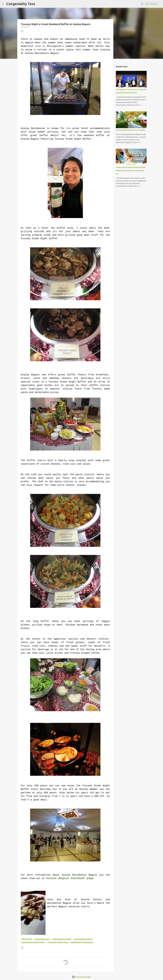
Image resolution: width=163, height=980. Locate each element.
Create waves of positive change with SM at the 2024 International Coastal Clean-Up (131, 171)
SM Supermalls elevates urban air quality (130, 130)
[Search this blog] (150, 4)
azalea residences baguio (83, 939)
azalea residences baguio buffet (33, 942)
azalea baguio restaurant (62, 939)
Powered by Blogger (82, 977)
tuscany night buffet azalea (58, 942)
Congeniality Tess (21, 4)
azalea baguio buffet (42, 939)
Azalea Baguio (27, 939)
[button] (22, 31)
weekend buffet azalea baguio (82, 942)
